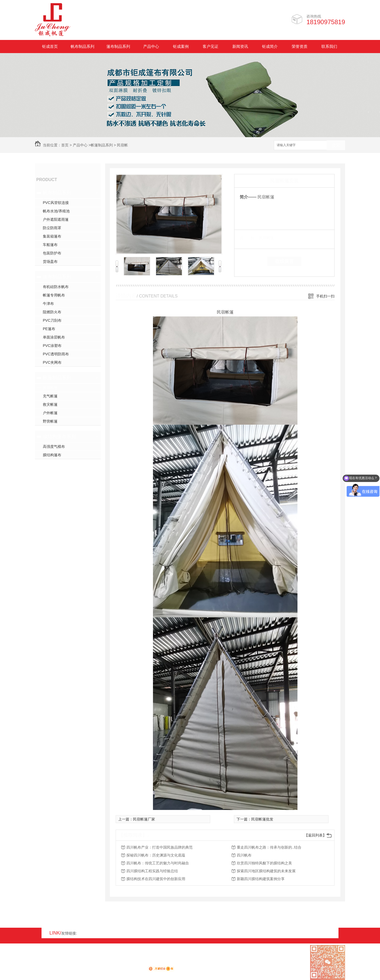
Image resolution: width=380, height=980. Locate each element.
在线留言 (284, 261)
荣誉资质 (300, 46)
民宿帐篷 (50, 388)
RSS (56, 963)
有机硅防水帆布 (56, 287)
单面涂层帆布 (54, 337)
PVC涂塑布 (52, 346)
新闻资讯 (240, 46)
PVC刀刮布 (52, 320)
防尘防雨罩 (52, 228)
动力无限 (138, 970)
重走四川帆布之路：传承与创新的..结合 (269, 847)
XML (66, 963)
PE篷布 (49, 329)
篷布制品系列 (118, 46)
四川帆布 (244, 855)
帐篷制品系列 (102, 145)
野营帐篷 (50, 421)
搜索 (336, 145)
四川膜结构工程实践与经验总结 (152, 871)
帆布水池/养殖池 (56, 211)
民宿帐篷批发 (262, 819)
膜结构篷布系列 (59, 437)
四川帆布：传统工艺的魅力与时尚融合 (158, 863)
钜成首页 (50, 46)
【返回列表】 (315, 835)
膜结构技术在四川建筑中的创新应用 (156, 879)
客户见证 (210, 46)
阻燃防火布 (52, 312)
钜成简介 (270, 46)
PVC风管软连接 (56, 203)
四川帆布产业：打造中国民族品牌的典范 (160, 847)
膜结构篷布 (52, 455)
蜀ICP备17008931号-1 (106, 963)
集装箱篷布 (52, 236)
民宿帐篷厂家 (144, 819)
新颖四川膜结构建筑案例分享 (261, 879)
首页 (65, 145)
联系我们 (329, 46)
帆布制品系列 (83, 46)
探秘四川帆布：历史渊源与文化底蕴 (156, 855)
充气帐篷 (50, 396)
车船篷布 (50, 245)
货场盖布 (50, 261)
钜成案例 (181, 46)
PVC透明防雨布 (56, 354)
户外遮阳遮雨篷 (56, 219)
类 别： (249, 238)
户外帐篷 (50, 413)
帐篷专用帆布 (54, 295)
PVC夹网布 (52, 362)
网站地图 (42, 963)
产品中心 (151, 46)
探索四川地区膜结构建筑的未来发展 (266, 871)
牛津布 (48, 304)
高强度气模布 (54, 447)
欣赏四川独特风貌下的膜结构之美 (264, 863)
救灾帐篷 (50, 404)
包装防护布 (52, 253)
